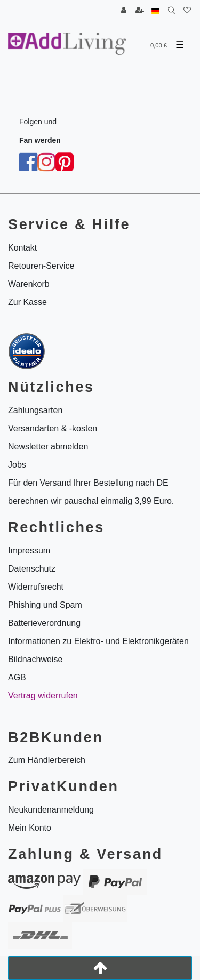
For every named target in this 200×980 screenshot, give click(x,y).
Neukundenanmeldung (51, 810)
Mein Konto (30, 828)
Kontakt (22, 248)
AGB (17, 677)
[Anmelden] (124, 11)
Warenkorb (29, 284)
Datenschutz (32, 569)
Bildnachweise (35, 659)
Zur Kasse (27, 302)
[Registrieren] (140, 11)
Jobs (17, 465)
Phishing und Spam (45, 605)
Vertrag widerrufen (43, 696)
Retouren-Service (41, 266)
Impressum (29, 551)
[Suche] (171, 11)
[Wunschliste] (187, 11)
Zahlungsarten (35, 410)
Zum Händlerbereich (47, 760)
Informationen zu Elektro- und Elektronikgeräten (98, 641)
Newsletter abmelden (48, 447)
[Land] (155, 11)
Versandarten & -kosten (53, 428)
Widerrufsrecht (36, 587)
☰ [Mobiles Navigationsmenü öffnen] (180, 45)
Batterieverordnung (44, 623)
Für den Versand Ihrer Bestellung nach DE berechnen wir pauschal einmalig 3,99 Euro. (91, 492)
